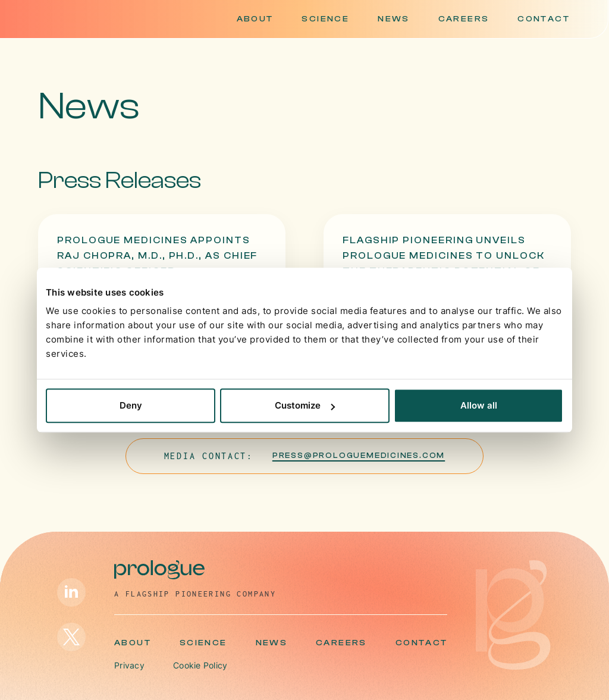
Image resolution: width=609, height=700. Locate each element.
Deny (131, 405)
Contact (544, 19)
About (255, 19)
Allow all (479, 405)
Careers (464, 19)
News (394, 19)
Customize (305, 405)
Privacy (129, 665)
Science (325, 19)
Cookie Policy (200, 665)
